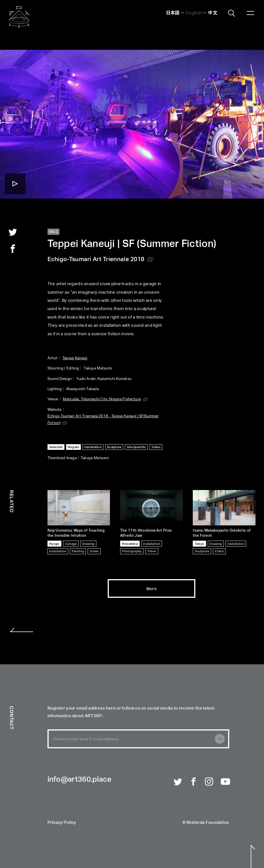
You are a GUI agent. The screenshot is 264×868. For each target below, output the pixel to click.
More (152, 588)
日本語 (173, 12)
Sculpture (114, 447)
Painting (78, 551)
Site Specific (137, 447)
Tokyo (199, 544)
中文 (213, 12)
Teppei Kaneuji (75, 358)
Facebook (193, 782)
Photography (132, 551)
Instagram (209, 782)
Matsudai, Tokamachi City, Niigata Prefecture (102, 399)
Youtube (225, 782)
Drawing (88, 544)
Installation (93, 447)
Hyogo (54, 544)
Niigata (73, 447)
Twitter (178, 782)
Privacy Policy (62, 823)
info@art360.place (80, 780)
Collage (71, 544)
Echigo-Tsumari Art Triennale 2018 (96, 259)
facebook (13, 249)
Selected (56, 447)
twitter (13, 232)
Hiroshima (130, 544)
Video (156, 447)
